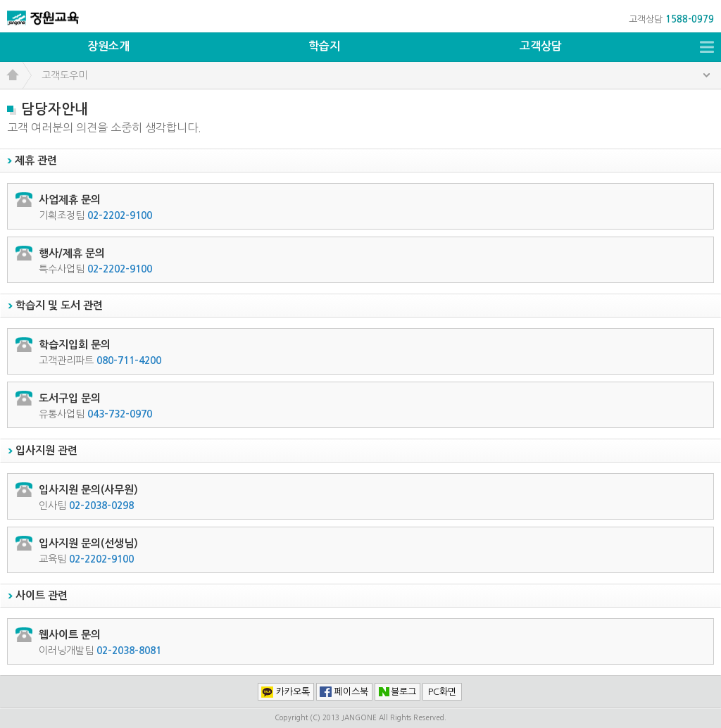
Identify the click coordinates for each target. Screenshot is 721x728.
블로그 (403, 692)
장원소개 (108, 46)
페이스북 (351, 692)
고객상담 (541, 46)
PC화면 (442, 692)
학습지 (324, 46)
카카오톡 (293, 692)
